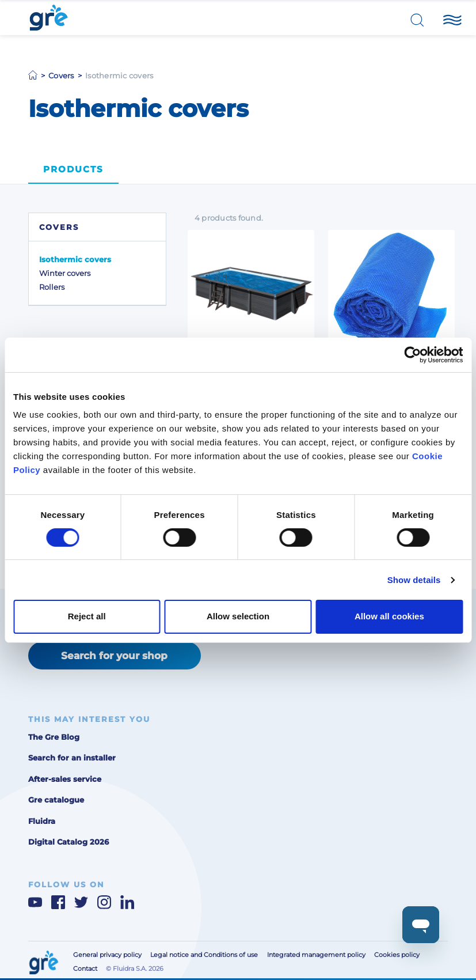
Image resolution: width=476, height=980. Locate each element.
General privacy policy (107, 955)
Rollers (52, 287)
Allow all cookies (389, 616)
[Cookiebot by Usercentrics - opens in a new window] (412, 354)
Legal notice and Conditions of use (204, 955)
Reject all (87, 616)
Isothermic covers (75, 259)
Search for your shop (114, 656)
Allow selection (238, 616)
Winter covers (65, 273)
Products (73, 169)
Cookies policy (397, 955)
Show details (414, 580)
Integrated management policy (316, 955)
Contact (85, 969)
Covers (61, 75)
